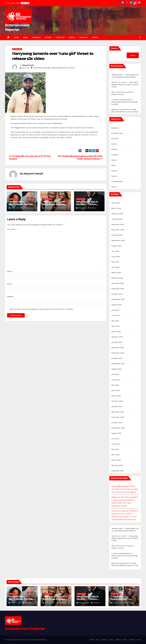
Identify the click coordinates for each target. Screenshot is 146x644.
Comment (12, 229)
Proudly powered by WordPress (15, 640)
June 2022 (116, 444)
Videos (95, 37)
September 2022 (118, 428)
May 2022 (115, 449)
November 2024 (118, 289)
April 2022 (116, 455)
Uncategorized (117, 181)
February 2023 (117, 401)
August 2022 (116, 433)
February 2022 (117, 465)
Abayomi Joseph (28, 65)
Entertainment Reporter (25, 629)
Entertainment (17, 49)
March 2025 (116, 273)
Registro (115, 497)
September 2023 (118, 364)
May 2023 (115, 385)
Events (72, 37)
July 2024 (115, 310)
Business (37, 37)
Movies (48, 37)
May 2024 (115, 321)
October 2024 (117, 294)
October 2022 (117, 423)
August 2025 (116, 246)
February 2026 (117, 214)
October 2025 (117, 235)
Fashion (115, 149)
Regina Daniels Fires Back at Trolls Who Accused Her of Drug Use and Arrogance (125, 489)
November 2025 (118, 230)
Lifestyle (60, 37)
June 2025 (116, 257)
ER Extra (84, 37)
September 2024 (118, 299)
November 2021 (118, 471)
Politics (114, 171)
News (26, 37)
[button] (140, 37)
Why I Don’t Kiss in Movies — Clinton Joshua (87, 204)
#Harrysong (38, 68)
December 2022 (118, 412)
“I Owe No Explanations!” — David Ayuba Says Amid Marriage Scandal (125, 102)
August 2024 (116, 305)
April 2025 (116, 267)
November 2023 (118, 353)
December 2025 (118, 224)
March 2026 (116, 208)
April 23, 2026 (16, 603)
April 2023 (116, 390)
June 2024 (116, 315)
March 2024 (116, 331)
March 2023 (116, 396)
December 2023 (118, 348)
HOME (16, 37)
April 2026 (116, 203)
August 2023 (116, 369)
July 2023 (115, 374)
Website (10, 297)
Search (114, 48)
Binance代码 (116, 486)
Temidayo (25, 208)
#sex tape (47, 68)
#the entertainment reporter (63, 68)
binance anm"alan (119, 511)
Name (10, 271)
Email (10, 284)
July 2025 (115, 251)
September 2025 (118, 240)
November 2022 (118, 417)
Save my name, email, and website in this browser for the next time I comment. (41, 309)
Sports (114, 176)
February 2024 (117, 337)
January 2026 (117, 219)
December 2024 (118, 283)
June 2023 (116, 380)
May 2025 (115, 262)
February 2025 (117, 278)
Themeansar (43, 640)
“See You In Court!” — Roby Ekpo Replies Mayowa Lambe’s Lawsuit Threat (125, 85)
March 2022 (116, 460)
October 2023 (117, 358)
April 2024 (116, 326)
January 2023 (117, 406)
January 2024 (117, 342)
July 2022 (115, 439)
